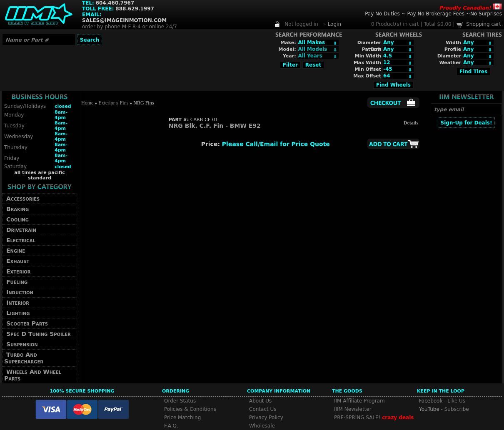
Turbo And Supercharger (24, 358)
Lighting (18, 313)
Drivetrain (21, 230)
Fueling (17, 282)
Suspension (22, 344)
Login (334, 24)
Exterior (19, 271)
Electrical (21, 240)
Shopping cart (484, 24)
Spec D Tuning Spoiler (39, 334)
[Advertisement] (466, 253)
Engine (16, 251)
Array (318, 56)
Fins (124, 103)
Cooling (17, 219)
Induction (20, 292)
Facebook (431, 401)
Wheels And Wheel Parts (33, 375)
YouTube (429, 409)
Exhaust (18, 261)
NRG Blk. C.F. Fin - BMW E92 (215, 126)
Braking (17, 209)
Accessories (23, 199)
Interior (18, 303)
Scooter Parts (27, 323)
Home (87, 103)
